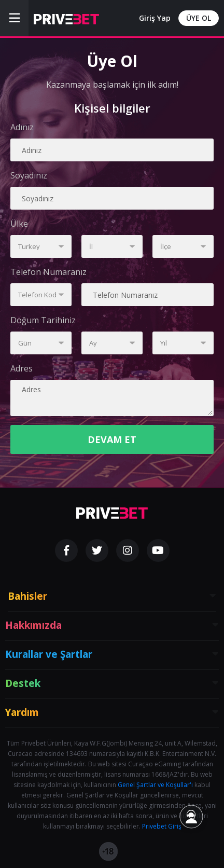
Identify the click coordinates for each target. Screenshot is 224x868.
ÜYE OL (199, 18)
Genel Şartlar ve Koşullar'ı (155, 785)
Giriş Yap (155, 18)
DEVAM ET (112, 439)
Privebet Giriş (162, 826)
